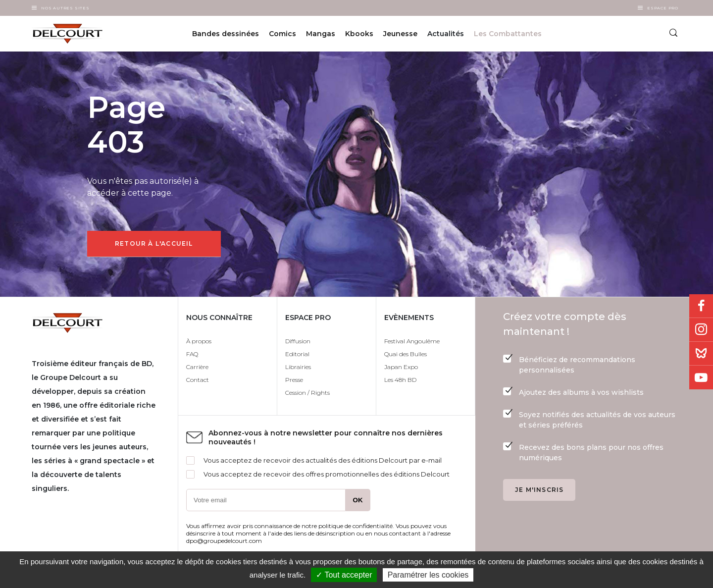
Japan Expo (401, 367)
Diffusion (298, 341)
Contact (198, 380)
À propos (199, 341)
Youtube (701, 377)
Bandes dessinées (226, 34)
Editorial (297, 354)
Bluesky (701, 354)
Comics (282, 34)
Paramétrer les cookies (428, 575)
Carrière (197, 367)
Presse (294, 380)
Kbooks (359, 34)
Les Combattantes (508, 34)
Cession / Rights (307, 393)
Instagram (701, 330)
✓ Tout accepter (344, 575)
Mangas (321, 34)
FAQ (192, 354)
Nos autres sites (65, 8)
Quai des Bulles (406, 354)
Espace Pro (663, 8)
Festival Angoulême (412, 341)
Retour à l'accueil (154, 243)
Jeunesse (400, 34)
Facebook (701, 306)
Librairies (298, 367)
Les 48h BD (400, 380)
